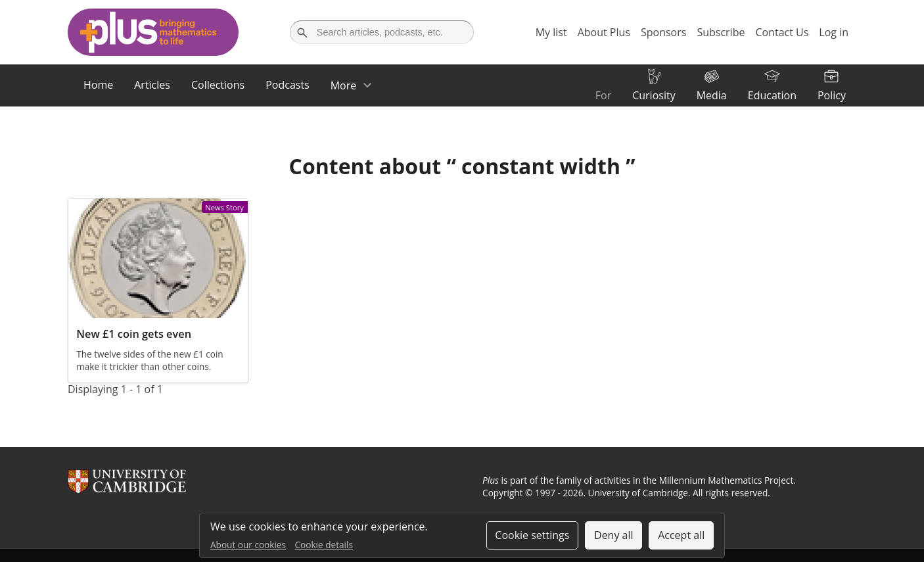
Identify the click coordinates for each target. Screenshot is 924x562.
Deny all (614, 535)
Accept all (681, 535)
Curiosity (654, 95)
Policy (832, 95)
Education (772, 95)
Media (712, 95)
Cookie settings (532, 535)
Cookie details (324, 545)
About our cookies (248, 545)
